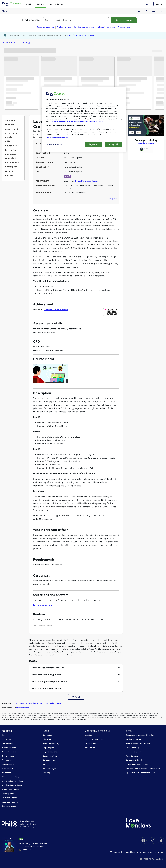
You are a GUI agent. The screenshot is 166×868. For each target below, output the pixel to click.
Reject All (93, 144)
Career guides (8, 794)
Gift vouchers (7, 769)
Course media (12, 146)
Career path (11, 167)
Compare (112, 198)
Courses (40, 4)
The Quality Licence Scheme (86, 181)
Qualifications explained (12, 785)
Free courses (124, 27)
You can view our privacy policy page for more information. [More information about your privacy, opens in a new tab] (78, 121)
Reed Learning (132, 748)
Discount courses (45, 27)
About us (88, 735)
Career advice (57, 4)
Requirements (12, 162)
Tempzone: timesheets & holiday (140, 735)
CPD (7, 141)
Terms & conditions (156, 852)
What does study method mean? (48, 668)
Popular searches (50, 752)
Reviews (9, 176)
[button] (69, 176)
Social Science (55, 703)
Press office (90, 748)
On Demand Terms (9, 798)
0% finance (6, 773)
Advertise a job (50, 769)
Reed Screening (133, 756)
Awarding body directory (12, 781)
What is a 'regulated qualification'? (50, 681)
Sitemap (47, 773)
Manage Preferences (120, 852)
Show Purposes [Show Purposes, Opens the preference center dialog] (55, 144)
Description (11, 150)
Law (13, 42)
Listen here (27, 850)
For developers (91, 743)
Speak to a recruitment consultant (141, 773)
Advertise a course (10, 802)
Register (147, 4)
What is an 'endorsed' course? (47, 688)
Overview (10, 125)
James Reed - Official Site (137, 764)
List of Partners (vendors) (57, 138)
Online (5, 42)
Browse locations (50, 756)
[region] (84, 119)
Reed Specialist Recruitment (138, 743)
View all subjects (9, 748)
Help (4, 735)
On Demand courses (84, 27)
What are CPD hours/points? (46, 675)
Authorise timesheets (135, 739)
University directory (10, 777)
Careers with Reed (134, 760)
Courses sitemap (9, 806)
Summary (10, 120)
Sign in (159, 4)
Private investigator (35, 703)
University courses (106, 27)
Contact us (6, 739)
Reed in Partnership (135, 752)
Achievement (12, 129)
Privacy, (143, 852)
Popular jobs (48, 748)
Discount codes (8, 764)
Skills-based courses (10, 789)
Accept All (113, 144)
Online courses (64, 27)
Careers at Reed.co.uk (94, 739)
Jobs (29, 4)
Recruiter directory (51, 743)
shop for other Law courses (81, 35)
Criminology (25, 42)
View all (76, 697)
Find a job (47, 739)
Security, (135, 852)
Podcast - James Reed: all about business (144, 769)
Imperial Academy (146, 143)
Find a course (31, 20)
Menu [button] (6, 11)
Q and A (9, 171)
